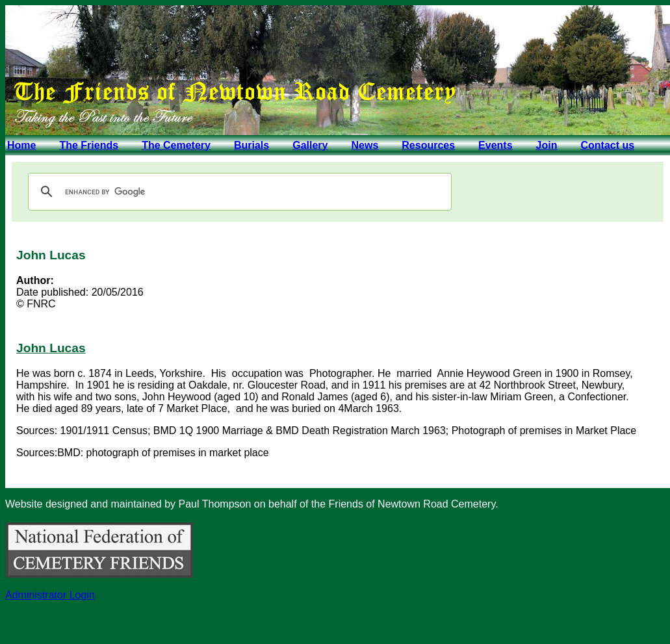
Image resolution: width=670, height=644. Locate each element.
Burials (251, 145)
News (365, 145)
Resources (428, 145)
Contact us (607, 145)
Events (495, 145)
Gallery (310, 145)
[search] (238, 192)
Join (547, 145)
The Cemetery (176, 145)
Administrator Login (50, 595)
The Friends (89, 145)
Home (21, 145)
